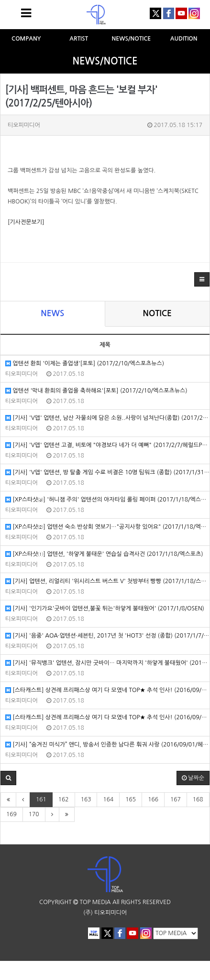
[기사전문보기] (26, 222)
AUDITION (184, 39)
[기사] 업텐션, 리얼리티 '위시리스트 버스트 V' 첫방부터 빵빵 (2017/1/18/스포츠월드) (107, 581)
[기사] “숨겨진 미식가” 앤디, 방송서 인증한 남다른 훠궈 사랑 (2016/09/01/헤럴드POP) (107, 745)
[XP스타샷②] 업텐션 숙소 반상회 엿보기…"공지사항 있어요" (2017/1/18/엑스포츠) (107, 527)
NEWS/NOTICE (132, 39)
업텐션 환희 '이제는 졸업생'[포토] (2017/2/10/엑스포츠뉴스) (85, 364)
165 (131, 799)
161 (41, 799)
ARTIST (79, 39)
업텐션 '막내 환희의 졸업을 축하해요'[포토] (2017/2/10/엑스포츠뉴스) (96, 391)
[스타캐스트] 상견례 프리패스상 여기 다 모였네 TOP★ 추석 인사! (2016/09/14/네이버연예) (107, 690)
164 (108, 799)
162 (64, 799)
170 (34, 814)
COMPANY (26, 39)
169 (11, 814)
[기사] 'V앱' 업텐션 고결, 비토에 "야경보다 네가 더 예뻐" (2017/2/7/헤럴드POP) (107, 445)
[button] (202, 279)
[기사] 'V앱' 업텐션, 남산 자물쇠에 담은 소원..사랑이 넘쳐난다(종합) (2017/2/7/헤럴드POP (107, 418)
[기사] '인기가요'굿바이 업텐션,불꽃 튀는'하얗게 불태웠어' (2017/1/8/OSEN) (105, 609)
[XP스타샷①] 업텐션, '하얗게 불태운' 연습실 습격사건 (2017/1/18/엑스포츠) (104, 554)
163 (86, 799)
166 (153, 799)
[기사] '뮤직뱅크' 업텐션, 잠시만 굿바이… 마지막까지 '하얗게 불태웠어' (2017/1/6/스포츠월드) (107, 663)
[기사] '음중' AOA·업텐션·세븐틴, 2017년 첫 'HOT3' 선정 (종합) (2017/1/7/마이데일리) (107, 636)
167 (176, 799)
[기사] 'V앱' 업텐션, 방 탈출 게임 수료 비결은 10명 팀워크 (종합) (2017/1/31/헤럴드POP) (107, 473)
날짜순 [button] (193, 778)
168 (198, 799)
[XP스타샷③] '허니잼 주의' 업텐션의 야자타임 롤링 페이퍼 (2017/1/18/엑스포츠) (107, 500)
